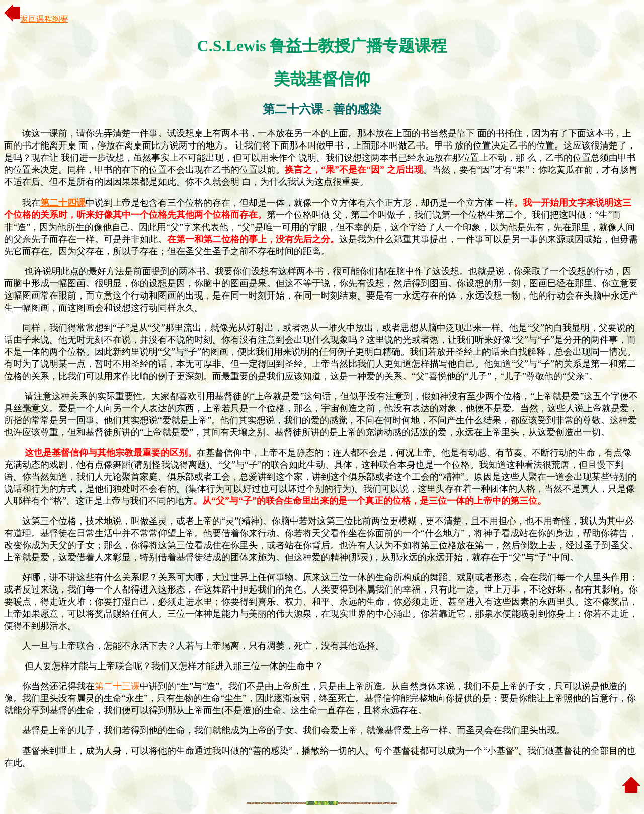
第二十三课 (117, 686)
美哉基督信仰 (322, 79)
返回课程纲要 (36, 19)
